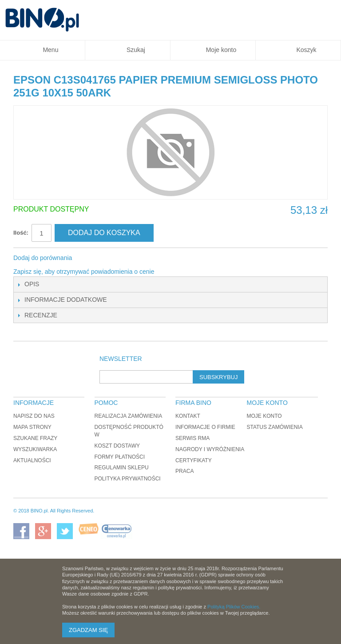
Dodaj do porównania (43, 258)
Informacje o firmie (205, 427)
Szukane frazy (35, 438)
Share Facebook (91, 258)
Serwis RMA (192, 438)
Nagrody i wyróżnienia (210, 449)
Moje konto (264, 416)
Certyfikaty (194, 460)
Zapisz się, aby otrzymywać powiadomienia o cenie (84, 272)
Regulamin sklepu (122, 468)
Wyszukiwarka (35, 449)
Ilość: (21, 233)
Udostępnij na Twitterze (108, 258)
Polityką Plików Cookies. (234, 607)
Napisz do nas (34, 416)
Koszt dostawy (117, 446)
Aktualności (32, 460)
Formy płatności (120, 457)
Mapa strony (32, 427)
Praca (184, 471)
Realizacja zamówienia (129, 416)
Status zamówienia (274, 427)
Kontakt (188, 416)
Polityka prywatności (128, 479)
